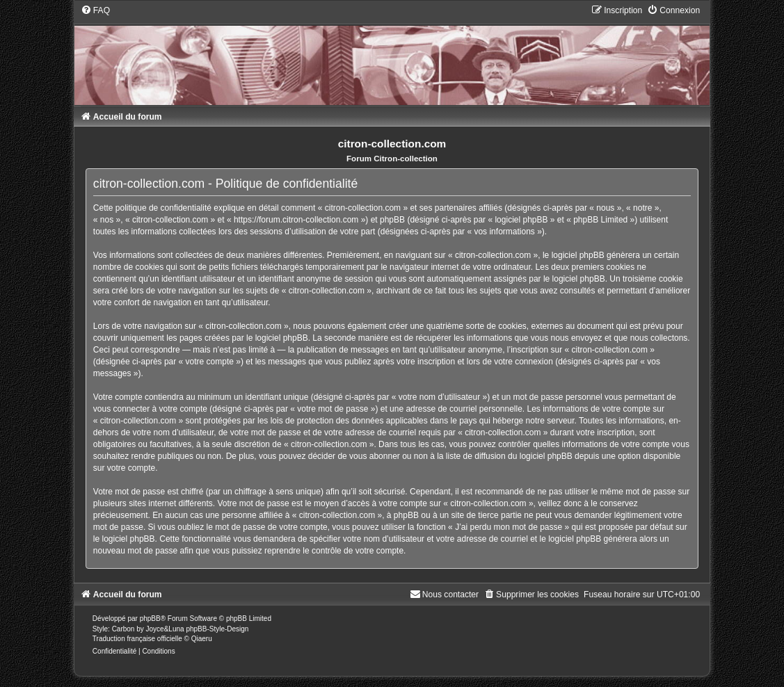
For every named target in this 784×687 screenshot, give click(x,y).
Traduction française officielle (137, 639)
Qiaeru (202, 639)
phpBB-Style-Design (217, 629)
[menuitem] (95, 10)
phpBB (150, 619)
